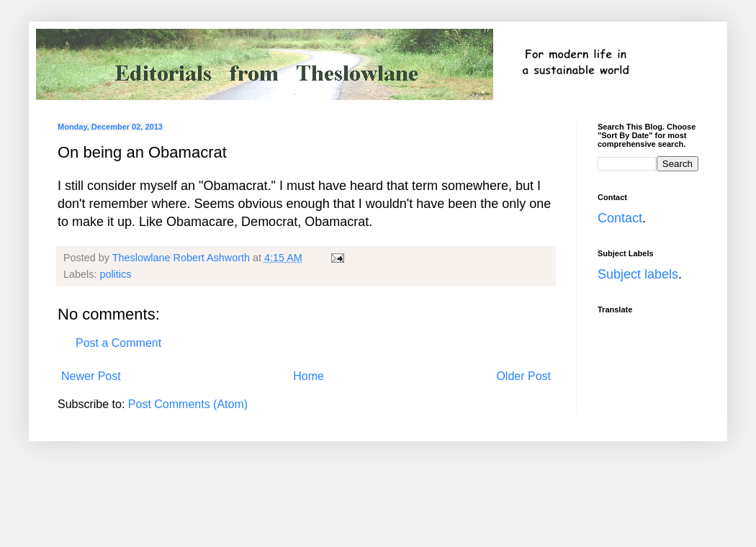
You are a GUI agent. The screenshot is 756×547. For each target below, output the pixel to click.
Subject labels (638, 274)
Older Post (523, 376)
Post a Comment (118, 343)
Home (309, 376)
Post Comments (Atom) (188, 404)
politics (115, 274)
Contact (620, 218)
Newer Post (91, 376)
